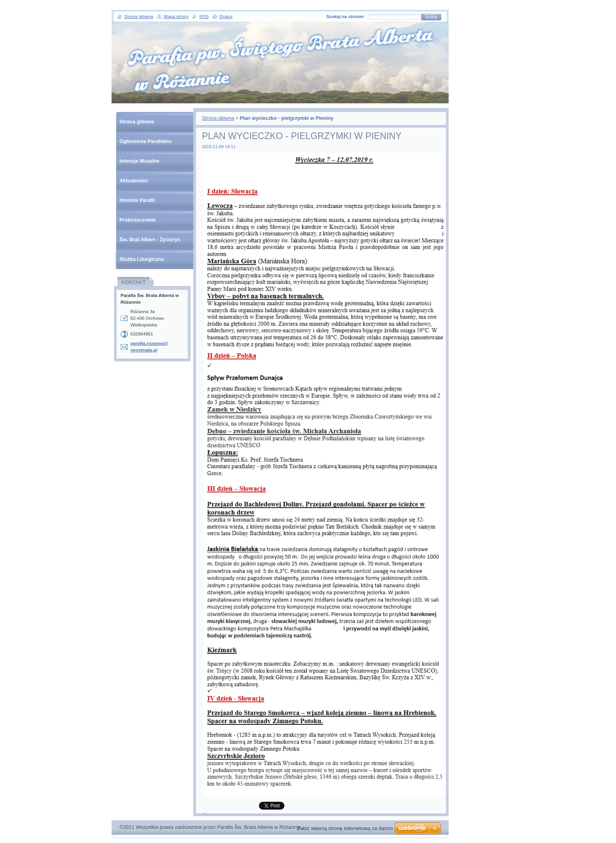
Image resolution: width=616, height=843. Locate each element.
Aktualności (134, 181)
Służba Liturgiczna (142, 259)
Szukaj (431, 17)
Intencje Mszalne (139, 161)
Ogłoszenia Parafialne (146, 141)
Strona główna (218, 118)
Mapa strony (176, 16)
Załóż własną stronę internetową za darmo (345, 828)
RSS (204, 16)
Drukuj (226, 16)
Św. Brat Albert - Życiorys (150, 239)
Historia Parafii (137, 200)
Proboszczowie (137, 220)
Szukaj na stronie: (346, 16)
